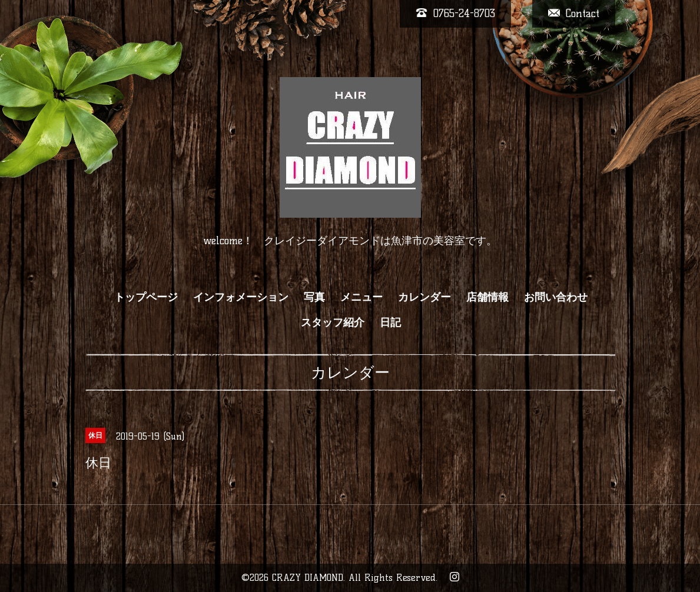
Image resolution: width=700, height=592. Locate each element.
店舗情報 (487, 297)
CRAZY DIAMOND (308, 578)
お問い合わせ (556, 297)
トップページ (146, 297)
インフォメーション (241, 297)
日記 (390, 322)
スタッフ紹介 (333, 322)
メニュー (361, 297)
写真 (314, 297)
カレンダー (424, 297)
